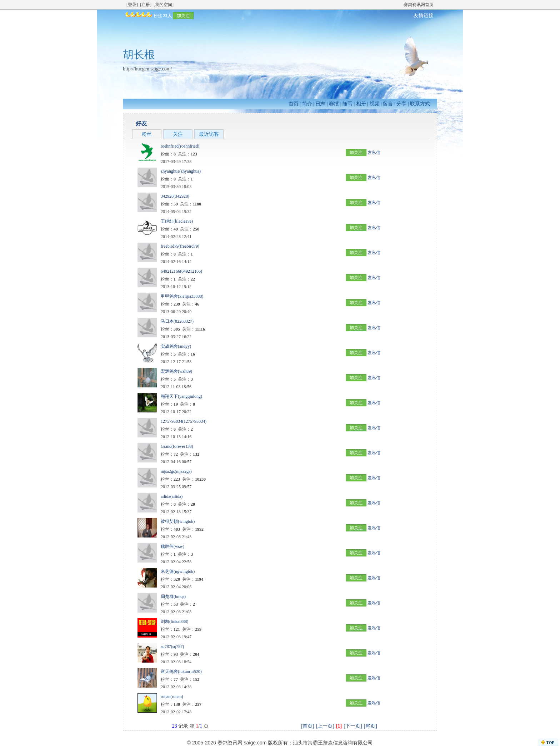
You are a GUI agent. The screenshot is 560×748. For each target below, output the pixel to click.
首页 (294, 104)
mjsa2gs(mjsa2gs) (176, 471)
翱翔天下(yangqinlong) (181, 396)
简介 (307, 104)
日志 (320, 104)
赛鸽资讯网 (230, 743)
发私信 (374, 153)
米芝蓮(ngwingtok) (178, 571)
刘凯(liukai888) (174, 621)
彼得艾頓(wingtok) (178, 521)
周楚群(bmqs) (173, 596)
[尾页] (371, 726)
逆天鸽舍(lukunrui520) (181, 672)
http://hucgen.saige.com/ (147, 69)
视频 (375, 104)
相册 (361, 104)
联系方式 (420, 104)
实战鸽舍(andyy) (176, 346)
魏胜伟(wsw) (172, 546)
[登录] (132, 5)
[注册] (146, 5)
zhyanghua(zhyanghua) (181, 171)
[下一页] (353, 726)
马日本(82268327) (177, 321)
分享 (401, 104)
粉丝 (147, 134)
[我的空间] (164, 5)
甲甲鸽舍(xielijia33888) (182, 296)
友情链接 (424, 16)
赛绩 (334, 104)
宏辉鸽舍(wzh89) (176, 371)
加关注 (183, 16)
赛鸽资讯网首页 (419, 5)
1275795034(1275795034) (184, 421)
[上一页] (325, 726)
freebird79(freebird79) (180, 246)
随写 (347, 104)
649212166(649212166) (181, 271)
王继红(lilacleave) (177, 221)
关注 (178, 134)
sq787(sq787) (172, 647)
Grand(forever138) (177, 446)
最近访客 (209, 134)
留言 (388, 104)
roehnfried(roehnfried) (180, 146)
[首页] (307, 726)
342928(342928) (175, 196)
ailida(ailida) (172, 496)
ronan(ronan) (172, 697)
